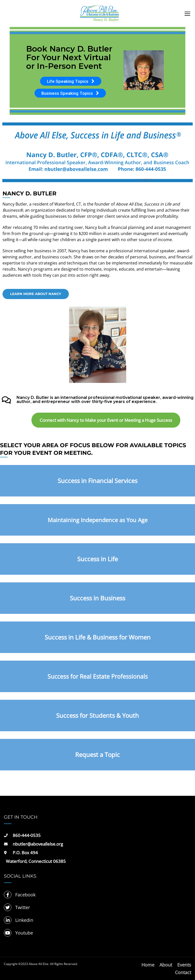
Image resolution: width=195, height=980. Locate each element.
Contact (183, 972)
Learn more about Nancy (36, 294)
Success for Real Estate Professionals (98, 676)
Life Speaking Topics (71, 81)
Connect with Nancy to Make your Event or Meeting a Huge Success (106, 420)
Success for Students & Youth (97, 715)
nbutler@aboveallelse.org (38, 844)
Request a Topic (97, 755)
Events (184, 965)
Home (148, 965)
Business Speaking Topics (70, 93)
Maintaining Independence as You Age (98, 520)
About (166, 965)
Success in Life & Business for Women (98, 637)
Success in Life (97, 559)
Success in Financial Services (97, 481)
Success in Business (97, 598)
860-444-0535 (27, 835)
